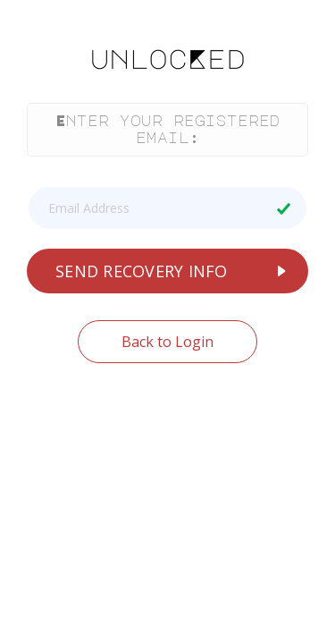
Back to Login (167, 342)
